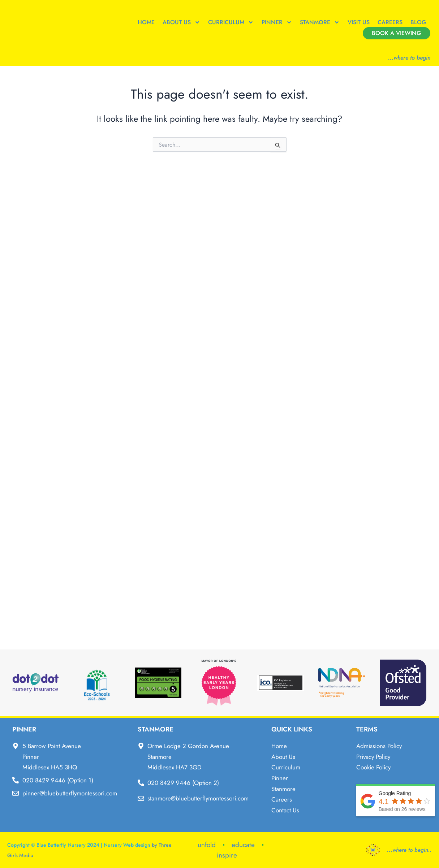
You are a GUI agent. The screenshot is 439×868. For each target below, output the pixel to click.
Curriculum (231, 22)
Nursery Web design (127, 845)
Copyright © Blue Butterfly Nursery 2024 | (55, 845)
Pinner (277, 22)
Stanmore (320, 22)
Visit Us (359, 22)
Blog (418, 22)
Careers (390, 22)
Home (146, 22)
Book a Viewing (397, 33)
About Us (181, 22)
